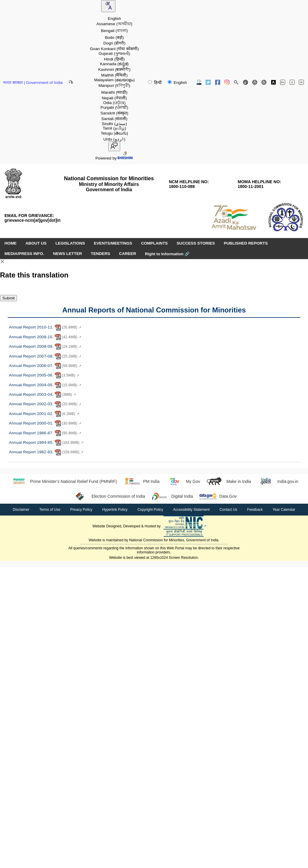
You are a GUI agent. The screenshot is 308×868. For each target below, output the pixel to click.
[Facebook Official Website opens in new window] (218, 82)
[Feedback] (246, 82)
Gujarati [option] (114, 54)
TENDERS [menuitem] (100, 254)
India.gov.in (278, 481)
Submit (8, 298)
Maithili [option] (114, 75)
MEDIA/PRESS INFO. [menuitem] (24, 254)
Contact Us (228, 510)
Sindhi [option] (114, 124)
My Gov (183, 481)
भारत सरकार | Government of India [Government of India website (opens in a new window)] (33, 83)
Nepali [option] (114, 98)
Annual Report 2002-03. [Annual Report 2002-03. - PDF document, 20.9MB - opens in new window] (45, 404)
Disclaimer (21, 510)
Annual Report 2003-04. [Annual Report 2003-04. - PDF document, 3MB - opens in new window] (42, 395)
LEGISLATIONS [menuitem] (70, 243)
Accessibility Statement (191, 510)
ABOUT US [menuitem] (36, 243)
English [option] (114, 19)
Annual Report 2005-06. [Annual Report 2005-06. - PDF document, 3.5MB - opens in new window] (44, 375)
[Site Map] (255, 82)
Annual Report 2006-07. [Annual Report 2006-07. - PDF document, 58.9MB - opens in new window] (45, 366)
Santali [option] (114, 119)
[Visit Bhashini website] (125, 158)
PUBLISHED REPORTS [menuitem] (246, 243)
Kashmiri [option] (114, 70)
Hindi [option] (115, 59)
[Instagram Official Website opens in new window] (227, 82)
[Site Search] (236, 82)
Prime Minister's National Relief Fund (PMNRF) (63, 481)
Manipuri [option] (114, 86)
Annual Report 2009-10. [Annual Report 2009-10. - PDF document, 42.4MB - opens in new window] (45, 337)
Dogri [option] (114, 43)
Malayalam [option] (114, 80)
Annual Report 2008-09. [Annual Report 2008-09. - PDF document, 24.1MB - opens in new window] (45, 347)
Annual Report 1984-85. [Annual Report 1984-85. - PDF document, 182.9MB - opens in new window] (46, 443)
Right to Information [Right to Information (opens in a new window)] (167, 254)
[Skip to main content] (71, 82)
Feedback (255, 510)
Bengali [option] (114, 31)
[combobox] (108, 6)
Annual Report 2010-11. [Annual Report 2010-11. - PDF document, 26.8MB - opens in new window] (45, 328)
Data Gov (218, 496)
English (177, 83)
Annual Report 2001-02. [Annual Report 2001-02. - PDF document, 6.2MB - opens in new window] (44, 414)
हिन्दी (155, 83)
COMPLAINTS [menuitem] (154, 243)
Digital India (172, 496)
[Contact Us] (199, 82)
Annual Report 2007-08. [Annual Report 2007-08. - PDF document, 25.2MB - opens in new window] (45, 356)
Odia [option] (115, 103)
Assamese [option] (114, 24)
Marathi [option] (114, 92)
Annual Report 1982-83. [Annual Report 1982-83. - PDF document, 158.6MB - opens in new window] (46, 452)
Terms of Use (50, 510)
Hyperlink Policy (115, 510)
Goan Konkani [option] (114, 49)
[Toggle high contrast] (273, 82)
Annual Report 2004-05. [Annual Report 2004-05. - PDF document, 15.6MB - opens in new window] (45, 385)
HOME (11, 243)
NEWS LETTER (68, 254)
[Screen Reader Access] (264, 82)
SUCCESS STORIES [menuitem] (196, 243)
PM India (141, 481)
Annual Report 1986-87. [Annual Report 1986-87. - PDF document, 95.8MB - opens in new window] (45, 433)
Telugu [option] (114, 133)
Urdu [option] (114, 139)
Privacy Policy (81, 510)
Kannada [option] (114, 64)
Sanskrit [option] (114, 113)
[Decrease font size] (301, 82)
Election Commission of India (108, 496)
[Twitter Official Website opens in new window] (208, 82)
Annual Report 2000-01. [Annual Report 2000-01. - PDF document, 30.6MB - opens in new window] (45, 423)
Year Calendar (284, 510)
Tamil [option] (114, 128)
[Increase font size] (283, 82)
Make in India (228, 481)
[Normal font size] (292, 82)
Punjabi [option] (114, 107)
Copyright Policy (150, 510)
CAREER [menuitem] (127, 254)
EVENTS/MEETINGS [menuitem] (113, 243)
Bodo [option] (115, 38)
